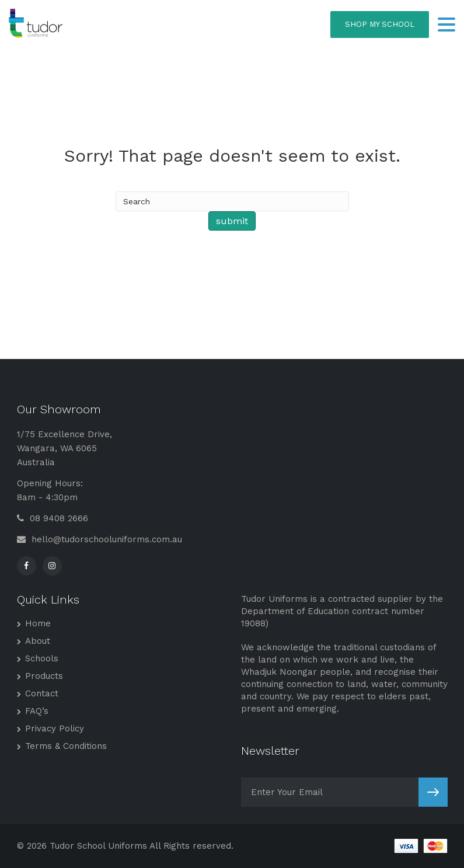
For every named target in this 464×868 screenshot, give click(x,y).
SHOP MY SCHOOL (380, 24)
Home (38, 623)
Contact (42, 693)
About (38, 641)
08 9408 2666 (53, 518)
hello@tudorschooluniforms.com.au (100, 539)
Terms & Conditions (66, 746)
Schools (42, 658)
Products (44, 676)
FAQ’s (37, 711)
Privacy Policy (55, 728)
